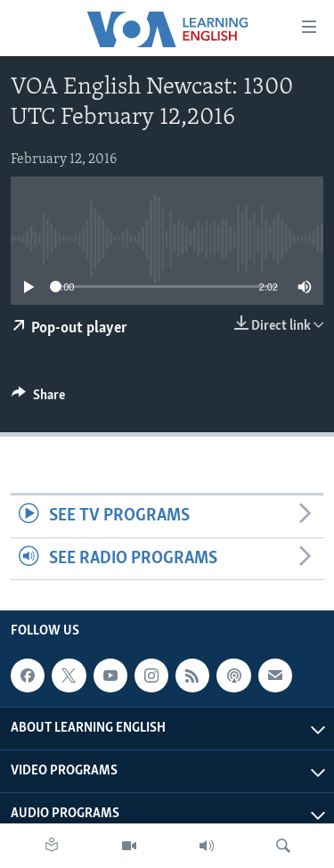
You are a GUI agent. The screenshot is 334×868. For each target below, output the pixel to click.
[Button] (38, 399)
